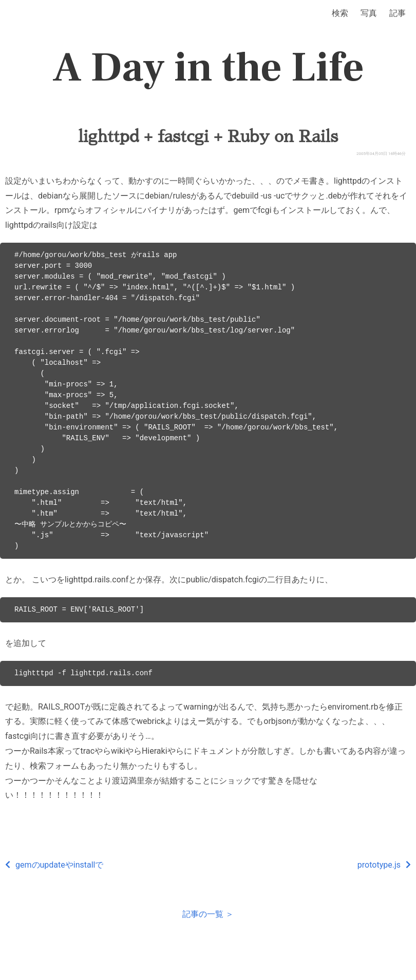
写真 (369, 13)
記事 (398, 13)
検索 (340, 13)
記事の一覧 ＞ (208, 914)
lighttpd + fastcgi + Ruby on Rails (208, 136)
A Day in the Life (208, 68)
